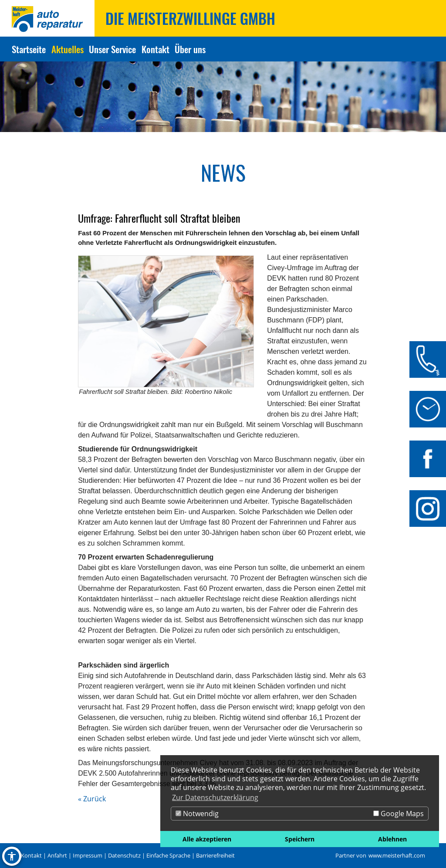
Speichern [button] (300, 839)
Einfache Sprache (168, 855)
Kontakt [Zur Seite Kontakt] (155, 49)
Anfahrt (57, 855)
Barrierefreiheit (215, 855)
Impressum (88, 855)
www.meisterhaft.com (397, 855)
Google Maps (399, 814)
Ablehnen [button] (392, 839)
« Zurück (92, 799)
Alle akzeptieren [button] (207, 839)
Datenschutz (124, 855)
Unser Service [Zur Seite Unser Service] (112, 49)
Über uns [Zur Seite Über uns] (190, 49)
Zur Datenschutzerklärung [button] (215, 797)
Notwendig (197, 814)
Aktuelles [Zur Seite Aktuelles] (68, 49)
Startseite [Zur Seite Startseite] (29, 49)
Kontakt (31, 855)
